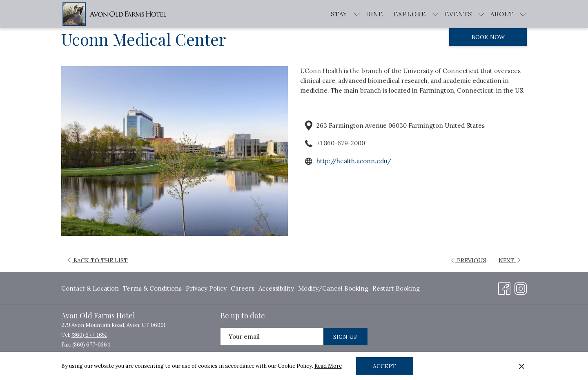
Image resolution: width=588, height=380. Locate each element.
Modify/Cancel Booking (333, 288)
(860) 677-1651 (89, 335)
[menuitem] (374, 14)
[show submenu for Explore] (435, 14)
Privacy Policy (206, 288)
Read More (328, 366)
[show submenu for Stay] (357, 14)
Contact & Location (90, 288)
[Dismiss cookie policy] (522, 366)
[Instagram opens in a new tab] (521, 287)
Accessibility (276, 288)
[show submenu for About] (523, 14)
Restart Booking (396, 288)
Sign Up (345, 337)
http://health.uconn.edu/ (354, 161)
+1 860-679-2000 (341, 143)
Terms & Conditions (152, 288)
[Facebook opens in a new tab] (504, 287)
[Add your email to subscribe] (272, 337)
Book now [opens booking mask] (488, 37)
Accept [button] (384, 366)
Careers (243, 288)
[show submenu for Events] (481, 14)
